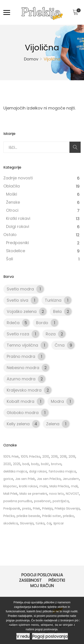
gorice (8, 479)
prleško (68, 516)
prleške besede (28, 516)
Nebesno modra (23, 368)
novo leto (56, 494)
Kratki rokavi (18, 218)
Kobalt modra (20, 401)
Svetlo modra (20, 289)
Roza (51, 334)
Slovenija (27, 523)
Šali (10, 259)
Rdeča (13, 323)
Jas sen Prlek (25, 479)
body (35, 464)
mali (74, 486)
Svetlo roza (18, 334)
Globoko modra (23, 413)
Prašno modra (21, 356)
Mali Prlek (10, 494)
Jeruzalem (71, 479)
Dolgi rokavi (18, 226)
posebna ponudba (18, 501)
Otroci (12, 210)
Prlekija (47, 508)
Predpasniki (17, 243)
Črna (60, 345)
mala (43, 486)
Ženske (13, 202)
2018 (63, 457)
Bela (57, 311)
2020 (7, 464)
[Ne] (78, 620)
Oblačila (12, 186)
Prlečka (9, 516)
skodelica (11, 523)
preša (27, 508)
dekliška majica (15, 471)
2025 (17, 464)
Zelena (53, 424)
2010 (46, 457)
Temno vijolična (22, 345)
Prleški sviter (52, 516)
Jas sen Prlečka (49, 479)
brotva (56, 464)
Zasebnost (30, 580)
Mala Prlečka (59, 486)
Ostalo (10, 235)
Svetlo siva (17, 300)
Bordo (42, 323)
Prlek (37, 508)
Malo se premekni (33, 494)
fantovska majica (62, 471)
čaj (49, 523)
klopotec (10, 486)
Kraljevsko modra (24, 390)
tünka (40, 523)
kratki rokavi (28, 486)
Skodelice (16, 251)
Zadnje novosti (18, 178)
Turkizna (53, 300)
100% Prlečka (31, 457)
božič (45, 464)
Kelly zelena (18, 424)
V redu (23, 636)
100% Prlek (11, 457)
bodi (26, 464)
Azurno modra (21, 379)
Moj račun (42, 586)
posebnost (42, 501)
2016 (54, 457)
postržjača (61, 501)
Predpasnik (12, 508)
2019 (72, 457)
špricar (59, 523)
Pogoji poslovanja (42, 575)
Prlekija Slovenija (67, 508)
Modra (57, 401)
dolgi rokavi (38, 471)
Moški (12, 194)
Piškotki (57, 580)
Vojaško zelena (22, 311)
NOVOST (72, 494)
